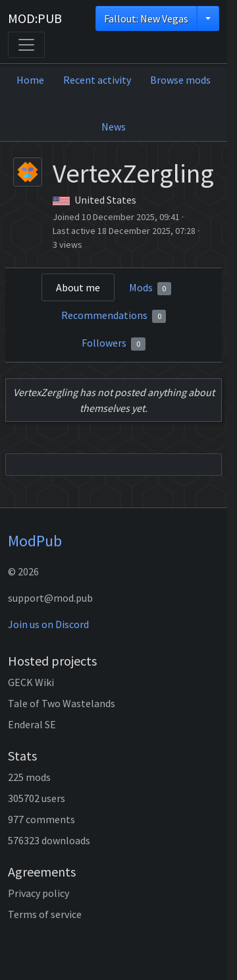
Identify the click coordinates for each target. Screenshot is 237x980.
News (114, 127)
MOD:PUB (35, 18)
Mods (150, 288)
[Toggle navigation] (26, 45)
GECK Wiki (31, 682)
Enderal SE (32, 724)
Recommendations (114, 316)
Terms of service (45, 914)
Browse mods (180, 80)
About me (78, 287)
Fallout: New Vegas (146, 18)
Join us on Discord (48, 624)
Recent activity (97, 80)
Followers (114, 343)
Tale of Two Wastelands (62, 703)
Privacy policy (39, 893)
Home (30, 80)
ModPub (35, 541)
